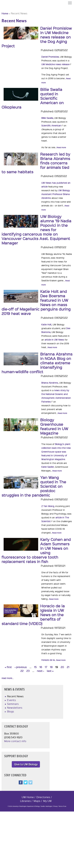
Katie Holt (46, 324)
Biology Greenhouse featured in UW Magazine (54, 426)
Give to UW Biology (26, 764)
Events (11, 700)
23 (28, 671)
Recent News (15, 696)
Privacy (55, 806)
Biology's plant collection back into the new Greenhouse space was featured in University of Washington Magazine (56, 452)
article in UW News (54, 340)
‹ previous (21, 667)
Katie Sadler (48, 467)
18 (51, 667)
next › (40, 671)
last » (50, 671)
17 (46, 667)
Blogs (11, 711)
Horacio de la (48, 660)
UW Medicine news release (56, 64)
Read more (61, 147)
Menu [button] (70, 3)
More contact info (15, 741)
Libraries (25, 801)
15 (35, 667)
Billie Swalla (47, 118)
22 (22, 671)
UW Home (28, 797)
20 (62, 667)
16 (41, 667)
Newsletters (15, 708)
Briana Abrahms (50, 383)
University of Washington (7, 8)
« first (8, 667)
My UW (47, 801)
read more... (8, 678)
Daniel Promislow (50, 57)
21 (68, 667)
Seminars (13, 704)
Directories (43, 797)
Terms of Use (62, 806)
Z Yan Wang (48, 506)
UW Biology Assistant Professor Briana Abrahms (56, 194)
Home (5, 13)
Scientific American (52, 125)
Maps (37, 801)
